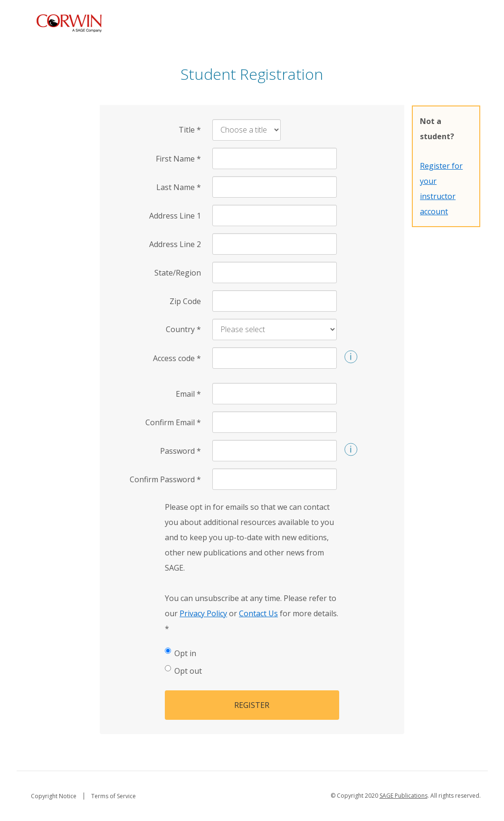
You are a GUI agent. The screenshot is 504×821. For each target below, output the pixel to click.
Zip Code (185, 301)
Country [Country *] (183, 329)
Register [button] (252, 705)
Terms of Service (114, 796)
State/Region (178, 273)
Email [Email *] (188, 394)
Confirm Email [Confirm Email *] (173, 422)
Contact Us (258, 613)
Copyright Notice (54, 796)
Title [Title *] (190, 130)
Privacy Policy (203, 613)
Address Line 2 (175, 244)
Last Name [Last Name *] (179, 187)
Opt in (181, 653)
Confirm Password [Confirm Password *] (165, 479)
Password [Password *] (181, 451)
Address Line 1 (175, 216)
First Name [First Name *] (178, 159)
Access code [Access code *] (177, 358)
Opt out (183, 671)
